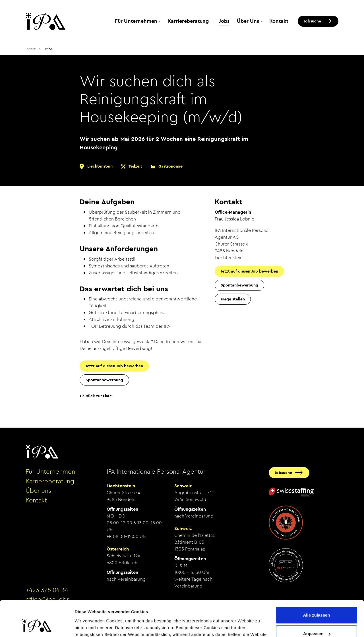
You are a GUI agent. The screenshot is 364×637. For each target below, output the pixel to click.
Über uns (38, 491)
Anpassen (317, 602)
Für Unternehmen (136, 21)
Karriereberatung (188, 21)
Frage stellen (233, 299)
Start (31, 49)
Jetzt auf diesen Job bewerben (114, 366)
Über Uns (248, 21)
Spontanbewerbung (104, 380)
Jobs (224, 21)
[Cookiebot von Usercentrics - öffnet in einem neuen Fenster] (37, 626)
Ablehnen (317, 621)
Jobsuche (312, 21)
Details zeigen (89, 626)
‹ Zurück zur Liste (96, 396)
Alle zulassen (316, 584)
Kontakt (279, 21)
